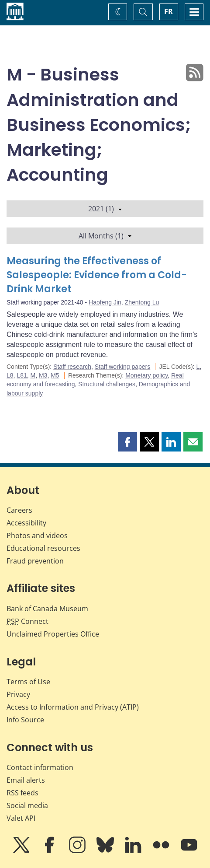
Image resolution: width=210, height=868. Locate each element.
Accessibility (26, 523)
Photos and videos (37, 535)
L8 (10, 375)
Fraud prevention (35, 561)
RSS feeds (22, 793)
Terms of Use (28, 682)
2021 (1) (105, 209)
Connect (28, 621)
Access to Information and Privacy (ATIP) (73, 707)
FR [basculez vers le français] (169, 11)
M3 (43, 375)
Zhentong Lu (142, 302)
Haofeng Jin (105, 302)
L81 (22, 375)
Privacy (18, 694)
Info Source (25, 720)
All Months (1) (105, 236)
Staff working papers (122, 367)
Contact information (40, 767)
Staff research (72, 367)
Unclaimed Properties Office (53, 634)
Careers (19, 510)
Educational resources (43, 548)
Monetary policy (146, 375)
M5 (55, 375)
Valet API (21, 818)
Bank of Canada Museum (47, 609)
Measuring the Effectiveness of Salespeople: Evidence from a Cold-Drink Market (97, 275)
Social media (27, 805)
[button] (127, 442)
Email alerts (26, 780)
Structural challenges (107, 384)
